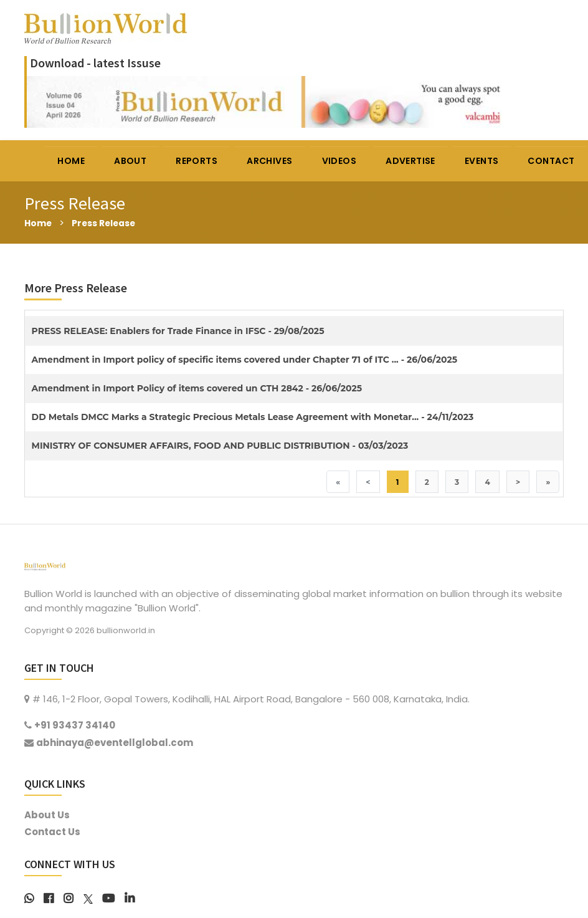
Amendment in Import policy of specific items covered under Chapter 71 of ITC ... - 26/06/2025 (244, 360)
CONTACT (552, 161)
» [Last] (548, 482)
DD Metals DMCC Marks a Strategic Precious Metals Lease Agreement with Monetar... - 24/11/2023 (253, 417)
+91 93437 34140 (75, 726)
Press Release (109, 223)
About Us (47, 815)
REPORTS (197, 161)
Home (39, 223)
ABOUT (131, 161)
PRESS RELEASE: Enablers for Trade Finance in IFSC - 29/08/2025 (178, 331)
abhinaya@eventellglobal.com (115, 743)
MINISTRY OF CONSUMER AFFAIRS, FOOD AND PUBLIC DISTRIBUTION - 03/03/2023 (220, 446)
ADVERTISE (411, 161)
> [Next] (516, 482)
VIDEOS (340, 161)
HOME (72, 161)
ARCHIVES (270, 161)
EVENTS (482, 161)
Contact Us (52, 832)
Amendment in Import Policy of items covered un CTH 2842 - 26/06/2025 (197, 388)
